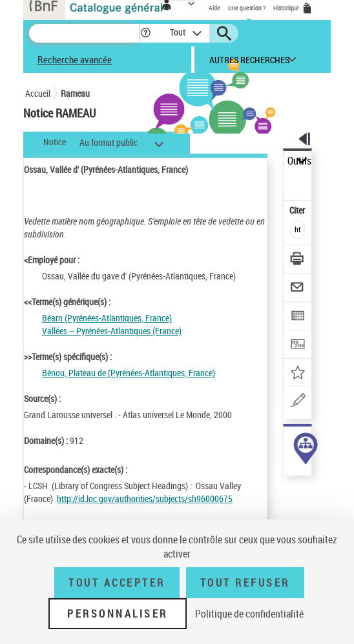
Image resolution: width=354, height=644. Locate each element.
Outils (299, 161)
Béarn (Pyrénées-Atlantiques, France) (107, 318)
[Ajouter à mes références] (298, 374)
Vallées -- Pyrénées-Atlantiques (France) (112, 331)
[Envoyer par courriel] (298, 289)
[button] (146, 33)
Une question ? (247, 8)
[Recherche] (84, 33)
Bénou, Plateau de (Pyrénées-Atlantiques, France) (129, 373)
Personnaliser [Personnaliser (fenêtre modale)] (118, 614)
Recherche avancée (75, 59)
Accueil (38, 93)
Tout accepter (117, 583)
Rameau (75, 93)
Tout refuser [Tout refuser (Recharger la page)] (245, 583)
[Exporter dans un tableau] (298, 317)
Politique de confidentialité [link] (249, 614)
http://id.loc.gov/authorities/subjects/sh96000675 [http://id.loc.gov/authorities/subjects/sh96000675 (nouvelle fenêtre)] (145, 498)
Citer (298, 210)
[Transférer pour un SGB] (298, 346)
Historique (287, 8)
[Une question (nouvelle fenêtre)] (298, 402)
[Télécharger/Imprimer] (298, 260)
